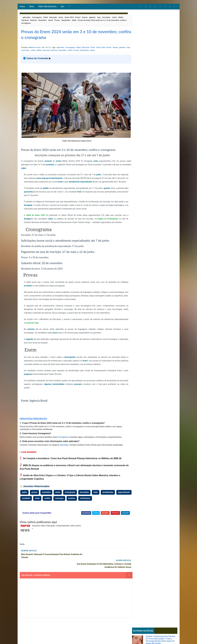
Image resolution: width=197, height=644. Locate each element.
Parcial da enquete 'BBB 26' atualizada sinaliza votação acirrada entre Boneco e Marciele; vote (161, 137)
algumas (56, 385)
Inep (99, 18)
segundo (30, 341)
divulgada (33, 207)
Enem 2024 (69, 18)
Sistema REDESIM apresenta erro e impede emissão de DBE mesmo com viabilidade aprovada (161, 162)
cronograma (70, 494)
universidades (66, 385)
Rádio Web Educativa (47, 7)
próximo (88, 500)
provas (34, 494)
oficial (50, 21)
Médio (121, 18)
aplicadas (26, 18)
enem (58, 494)
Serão (74, 21)
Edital (45, 18)
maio (95, 494)
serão (54, 500)
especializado (107, 180)
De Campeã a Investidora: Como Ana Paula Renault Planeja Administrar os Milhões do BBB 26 (72, 460)
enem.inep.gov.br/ (53, 176)
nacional (47, 159)
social (80, 180)
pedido (45, 189)
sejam (33, 166)
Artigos (137, 91)
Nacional (25, 21)
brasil (87, 362)
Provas (57, 21)
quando (106, 189)
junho (101, 172)
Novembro (42, 21)
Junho (114, 18)
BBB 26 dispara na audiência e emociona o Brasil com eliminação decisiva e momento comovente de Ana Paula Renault (161, 47)
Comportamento (140, 96)
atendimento (95, 180)
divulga (27, 220)
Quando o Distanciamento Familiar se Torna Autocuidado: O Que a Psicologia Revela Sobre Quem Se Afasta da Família (161, 25)
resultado (42, 500)
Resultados (66, 21)
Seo (62, 7)
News (32, 7)
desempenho (67, 358)
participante (66, 176)
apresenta (32, 193)
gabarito (92, 18)
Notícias (33, 21)
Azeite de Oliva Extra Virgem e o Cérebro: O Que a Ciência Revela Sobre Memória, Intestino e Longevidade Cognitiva (160, 59)
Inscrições (106, 18)
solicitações (102, 500)
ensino (57, 159)
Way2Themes (66, 639)
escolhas (28, 287)
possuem (85, 385)
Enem (61, 18)
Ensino (78, 18)
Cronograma (37, 18)
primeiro (31, 331)
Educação (53, 18)
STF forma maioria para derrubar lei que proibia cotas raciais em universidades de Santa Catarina (160, 188)
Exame (85, 18)
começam (76, 500)
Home (22, 7)
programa (28, 375)
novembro (51, 162)
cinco (55, 334)
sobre (50, 220)
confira (64, 500)
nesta (92, 159)
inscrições (84, 494)
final (85, 193)
